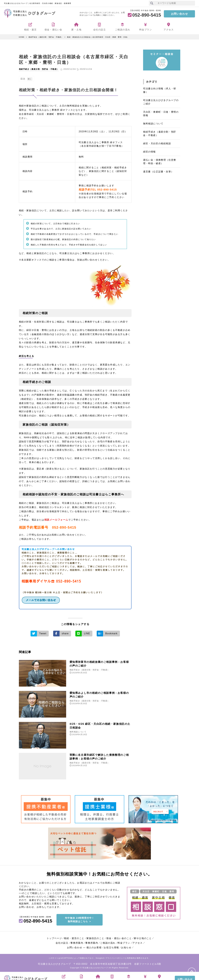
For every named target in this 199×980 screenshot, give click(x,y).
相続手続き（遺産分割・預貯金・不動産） (46, 37)
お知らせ (126, 947)
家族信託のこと (95, 937)
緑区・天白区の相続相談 (157, 143)
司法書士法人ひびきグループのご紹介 (161, 102)
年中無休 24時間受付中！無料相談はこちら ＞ (80, 919)
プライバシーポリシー (115, 957)
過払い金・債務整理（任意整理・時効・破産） (160, 162)
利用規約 (131, 957)
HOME (22, 37)
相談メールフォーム (56, 520)
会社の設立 (62, 942)
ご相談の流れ (108, 942)
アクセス (137, 942)
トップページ (54, 937)
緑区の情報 (149, 152)
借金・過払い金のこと (119, 937)
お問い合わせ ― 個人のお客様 (84, 947)
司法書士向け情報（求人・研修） (160, 90)
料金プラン (124, 942)
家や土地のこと (143, 937)
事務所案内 (77, 942)
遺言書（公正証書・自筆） (158, 172)
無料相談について (78, 732)
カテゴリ (152, 82)
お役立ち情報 (111, 947)
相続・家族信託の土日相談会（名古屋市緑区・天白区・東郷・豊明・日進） (98, 37)
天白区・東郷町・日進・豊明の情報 (161, 114)
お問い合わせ (180, 14)
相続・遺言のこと (74, 937)
